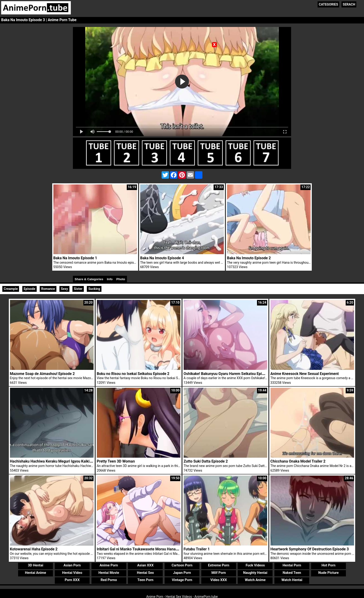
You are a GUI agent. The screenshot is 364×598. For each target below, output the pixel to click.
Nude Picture (328, 573)
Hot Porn (328, 565)
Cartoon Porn (182, 565)
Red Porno (109, 580)
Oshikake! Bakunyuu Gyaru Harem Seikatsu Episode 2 (228, 374)
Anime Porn (109, 565)
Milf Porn (219, 573)
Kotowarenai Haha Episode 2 (34, 549)
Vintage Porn (182, 580)
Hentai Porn (292, 565)
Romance (48, 289)
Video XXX (219, 580)
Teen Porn (145, 580)
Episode (29, 289)
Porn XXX (72, 580)
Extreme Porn (219, 565)
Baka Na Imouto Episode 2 (249, 258)
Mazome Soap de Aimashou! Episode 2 (42, 374)
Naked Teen (292, 573)
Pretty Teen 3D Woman (116, 461)
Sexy (64, 289)
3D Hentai (36, 565)
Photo (121, 279)
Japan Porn (182, 573)
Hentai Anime (35, 573)
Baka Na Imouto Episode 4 (162, 258)
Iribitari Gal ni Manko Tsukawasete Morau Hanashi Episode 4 (147, 549)
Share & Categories (89, 279)
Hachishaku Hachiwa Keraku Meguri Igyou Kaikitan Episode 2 (61, 461)
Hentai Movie (109, 573)
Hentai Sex (145, 573)
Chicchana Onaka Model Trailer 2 (298, 461)
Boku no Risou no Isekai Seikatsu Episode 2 (133, 374)
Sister (78, 289)
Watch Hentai (292, 580)
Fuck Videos (255, 565)
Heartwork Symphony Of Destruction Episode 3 (310, 549)
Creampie (11, 289)
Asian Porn (72, 565)
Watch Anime (255, 580)
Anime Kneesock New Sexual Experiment (305, 374)
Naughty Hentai (255, 573)
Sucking (94, 289)
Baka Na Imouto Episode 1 (75, 258)
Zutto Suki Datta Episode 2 (206, 461)
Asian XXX (145, 565)
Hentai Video (72, 573)
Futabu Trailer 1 (197, 549)
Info (110, 279)
